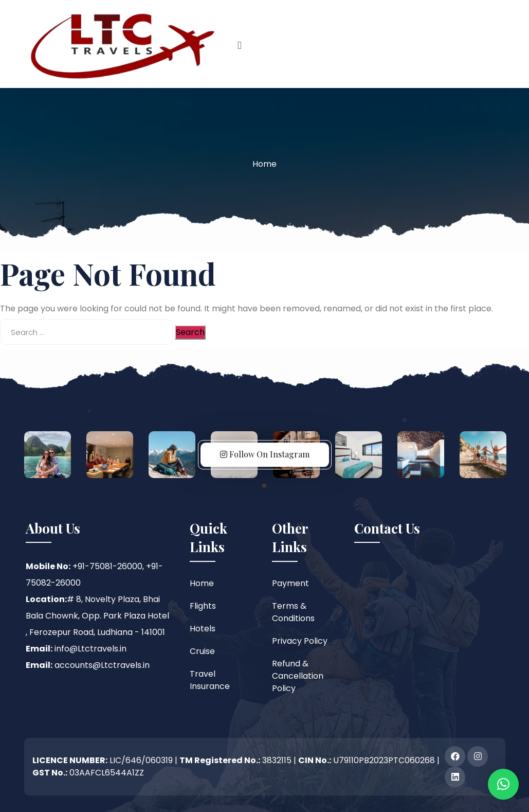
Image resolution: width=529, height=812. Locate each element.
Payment (290, 583)
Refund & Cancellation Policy (298, 676)
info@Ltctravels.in (90, 649)
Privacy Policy (300, 641)
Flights (203, 606)
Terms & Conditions (293, 612)
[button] (503, 784)
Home (264, 164)
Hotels (203, 629)
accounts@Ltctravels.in (102, 665)
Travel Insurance (210, 680)
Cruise (202, 651)
